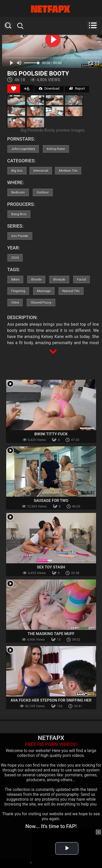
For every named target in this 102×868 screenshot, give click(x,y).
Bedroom (18, 192)
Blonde (36, 279)
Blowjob (59, 279)
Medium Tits (68, 171)
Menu (93, 25)
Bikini (15, 279)
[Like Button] (14, 89)
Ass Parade (20, 236)
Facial (81, 279)
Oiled (15, 303)
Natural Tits (71, 291)
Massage (44, 291)
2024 (15, 258)
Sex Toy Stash (51, 567)
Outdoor (43, 192)
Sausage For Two (51, 501)
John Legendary (23, 149)
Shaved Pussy (41, 303)
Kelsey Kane (56, 149)
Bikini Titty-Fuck (51, 434)
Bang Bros (19, 214)
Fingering (18, 291)
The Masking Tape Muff (51, 634)
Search (8, 25)
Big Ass (17, 171)
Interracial (41, 171)
